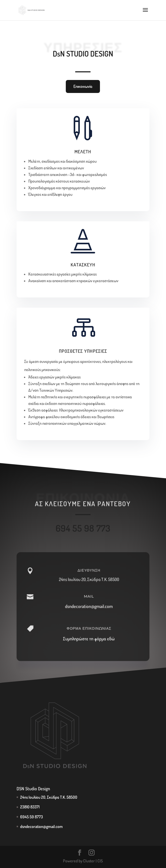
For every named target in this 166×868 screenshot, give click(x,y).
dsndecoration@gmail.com (89, 613)
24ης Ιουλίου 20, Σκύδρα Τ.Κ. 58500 (89, 586)
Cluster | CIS (93, 861)
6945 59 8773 (31, 817)
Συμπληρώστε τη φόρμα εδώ (89, 645)
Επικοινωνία (83, 86)
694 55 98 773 (83, 532)
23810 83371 (30, 807)
